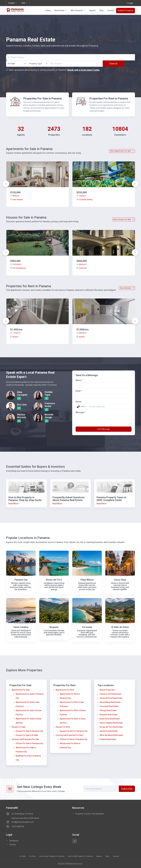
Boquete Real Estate (109, 715)
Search (113, 64)
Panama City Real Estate (110, 694)
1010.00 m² (16, 264)
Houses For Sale (19, 727)
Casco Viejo (120, 580)
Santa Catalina (21, 627)
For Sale (22, 856)
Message (80, 412)
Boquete (54, 627)
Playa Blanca (87, 580)
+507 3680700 (15, 827)
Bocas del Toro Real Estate (111, 727)
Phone (78, 402)
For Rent (32, 856)
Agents (93, 10)
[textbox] (38, 64)
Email (79, 391)
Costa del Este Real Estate (111, 698)
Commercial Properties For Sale (25, 739)
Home (48, 10)
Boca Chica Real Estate (110, 719)
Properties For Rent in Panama (109, 98)
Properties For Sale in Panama (43, 98)
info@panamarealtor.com (20, 822)
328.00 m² (82, 264)
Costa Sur (81, 268)
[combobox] (17, 64)
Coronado (87, 627)
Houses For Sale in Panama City (29, 731)
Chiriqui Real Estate (108, 710)
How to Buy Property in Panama (52, 856)
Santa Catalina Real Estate (111, 723)
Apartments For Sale (21, 690)
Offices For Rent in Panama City (74, 739)
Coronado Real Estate (109, 706)
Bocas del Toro (54, 580)
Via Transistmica (18, 268)
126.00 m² (82, 196)
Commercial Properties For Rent (70, 735)
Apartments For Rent (65, 690)
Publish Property (126, 10)
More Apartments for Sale (122, 151)
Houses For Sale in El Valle (27, 735)
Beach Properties (107, 690)
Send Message (104, 429)
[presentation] (6, 184)
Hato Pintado (17, 200)
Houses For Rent (63, 727)
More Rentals (127, 288)
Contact (111, 10)
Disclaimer (12, 841)
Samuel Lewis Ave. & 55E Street (25, 818)
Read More (14, 504)
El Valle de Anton (120, 627)
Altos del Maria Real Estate (111, 735)
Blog (101, 10)
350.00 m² (82, 333)
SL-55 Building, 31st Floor (20, 814)
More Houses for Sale (124, 220)
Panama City (21, 580)
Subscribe (127, 789)
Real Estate (61, 10)
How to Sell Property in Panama (80, 856)
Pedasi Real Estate (108, 739)
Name (79, 380)
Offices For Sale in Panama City (29, 743)
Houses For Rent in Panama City (74, 731)
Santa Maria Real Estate (110, 702)
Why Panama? (78, 10)
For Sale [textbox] (11, 64)
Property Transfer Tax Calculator (90, 814)
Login (129, 3)
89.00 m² (15, 196)
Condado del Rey (84, 200)
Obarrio (14, 337)
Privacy (11, 845)
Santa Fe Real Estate (109, 731)
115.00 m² (15, 333)
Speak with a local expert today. (84, 70)
